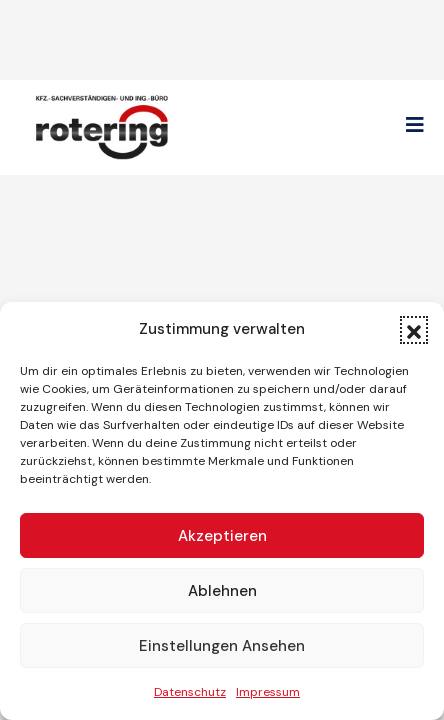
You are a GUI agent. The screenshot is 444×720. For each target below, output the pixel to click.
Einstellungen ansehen (222, 646)
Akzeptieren (222, 536)
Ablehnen (222, 591)
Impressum (268, 692)
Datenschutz (190, 692)
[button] (414, 330)
